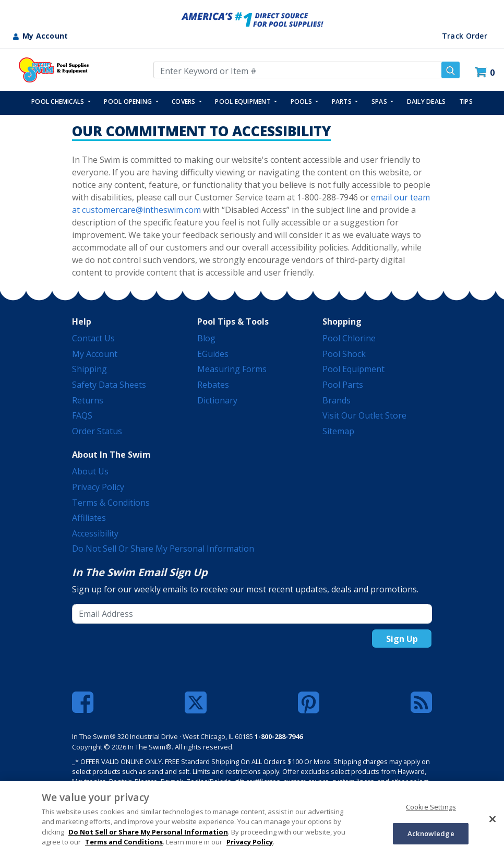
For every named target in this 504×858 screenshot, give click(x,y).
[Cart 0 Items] (486, 72)
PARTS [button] (343, 102)
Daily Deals (427, 102)
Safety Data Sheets (109, 385)
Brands (337, 400)
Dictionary (217, 400)
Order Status (97, 431)
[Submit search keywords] (451, 70)
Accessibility (95, 533)
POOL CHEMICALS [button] (59, 102)
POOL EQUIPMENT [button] (244, 102)
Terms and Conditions (124, 842)
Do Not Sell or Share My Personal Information (163, 549)
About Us (90, 471)
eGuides (213, 354)
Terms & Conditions (111, 503)
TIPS (466, 102)
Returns (88, 400)
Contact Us (93, 338)
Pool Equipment (353, 369)
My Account (95, 354)
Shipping (89, 369)
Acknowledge (431, 833)
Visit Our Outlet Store (364, 415)
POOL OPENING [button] (129, 102)
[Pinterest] (309, 702)
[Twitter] (196, 701)
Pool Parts (343, 385)
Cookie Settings (431, 807)
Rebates (213, 385)
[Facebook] (83, 702)
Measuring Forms (232, 369)
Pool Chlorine (349, 338)
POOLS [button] (302, 102)
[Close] (493, 819)
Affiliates (89, 518)
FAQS (82, 415)
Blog (206, 338)
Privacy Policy (98, 487)
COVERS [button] (184, 102)
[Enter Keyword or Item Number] (307, 70)
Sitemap (338, 431)
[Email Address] (252, 614)
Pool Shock (344, 354)
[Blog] (421, 702)
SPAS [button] (380, 102)
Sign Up (402, 639)
